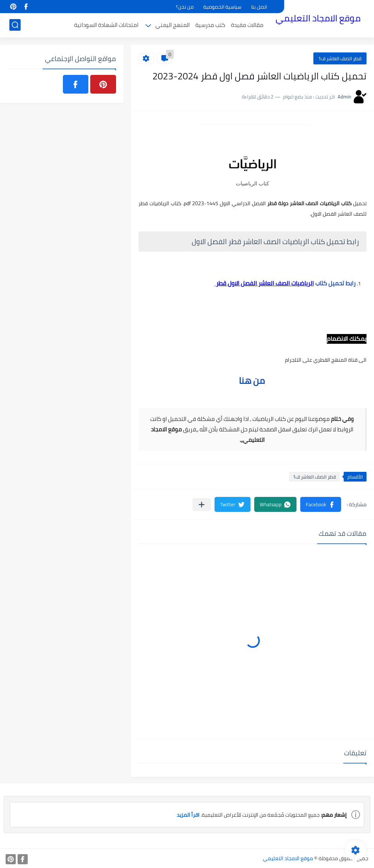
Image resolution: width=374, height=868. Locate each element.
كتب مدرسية (210, 25)
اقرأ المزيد (188, 815)
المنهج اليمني (173, 25)
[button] (321, 504)
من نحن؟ (185, 7)
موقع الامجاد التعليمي (318, 18)
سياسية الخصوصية (222, 7)
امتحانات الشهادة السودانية (106, 25)
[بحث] (15, 25)
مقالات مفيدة (247, 25)
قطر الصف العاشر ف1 (340, 58)
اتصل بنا (259, 7)
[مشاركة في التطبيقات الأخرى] (202, 505)
